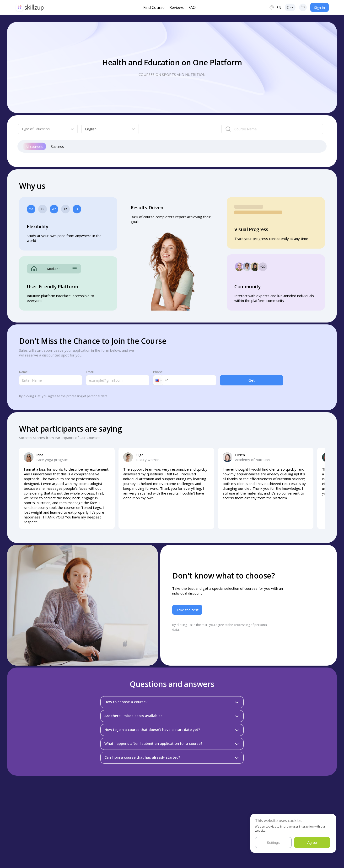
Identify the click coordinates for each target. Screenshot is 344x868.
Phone (158, 372)
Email (90, 372)
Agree (312, 843)
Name (23, 372)
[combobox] (43, 129)
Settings (273, 843)
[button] (158, 380)
